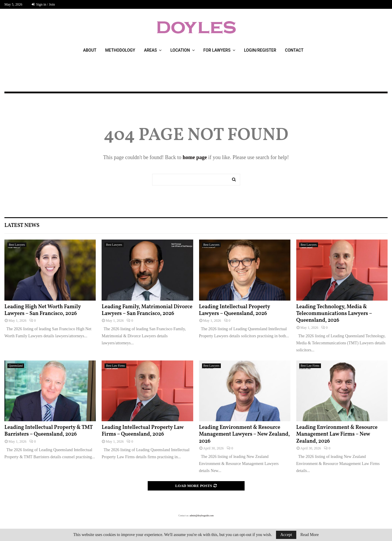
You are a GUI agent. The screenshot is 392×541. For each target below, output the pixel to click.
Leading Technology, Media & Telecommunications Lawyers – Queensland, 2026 (334, 314)
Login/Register (260, 50)
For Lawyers (217, 50)
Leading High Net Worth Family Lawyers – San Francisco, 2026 (43, 310)
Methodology (120, 50)
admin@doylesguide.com (202, 516)
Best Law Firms (115, 366)
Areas (150, 50)
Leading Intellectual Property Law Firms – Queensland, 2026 (143, 431)
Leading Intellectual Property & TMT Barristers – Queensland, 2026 (49, 431)
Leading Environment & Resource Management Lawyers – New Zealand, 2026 (245, 434)
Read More (310, 535)
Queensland (16, 366)
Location (180, 50)
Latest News (22, 226)
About (90, 50)
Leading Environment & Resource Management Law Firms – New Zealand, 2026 (337, 434)
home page (195, 157)
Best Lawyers (17, 245)
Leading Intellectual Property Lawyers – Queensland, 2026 (235, 310)
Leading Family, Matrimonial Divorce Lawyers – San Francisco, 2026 (147, 310)
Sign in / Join (43, 4)
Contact (294, 50)
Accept (286, 535)
